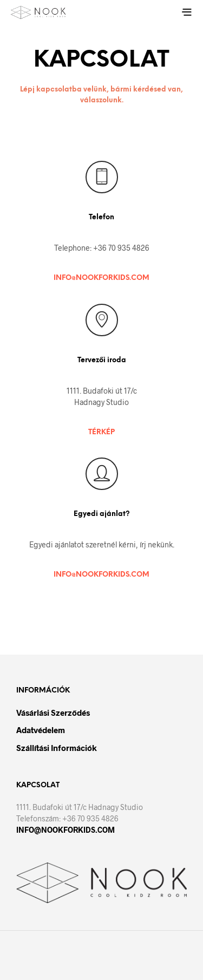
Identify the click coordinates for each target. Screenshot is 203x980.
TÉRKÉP (101, 432)
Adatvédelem (41, 730)
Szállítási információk (57, 748)
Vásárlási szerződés (53, 713)
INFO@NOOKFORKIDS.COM (101, 278)
